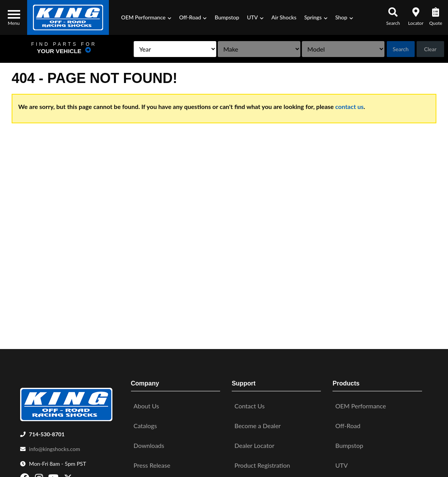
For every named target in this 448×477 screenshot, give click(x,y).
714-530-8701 (47, 431)
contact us (349, 106)
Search (394, 49)
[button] (146, 17)
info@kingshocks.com (55, 446)
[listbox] (135, 49)
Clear (428, 49)
